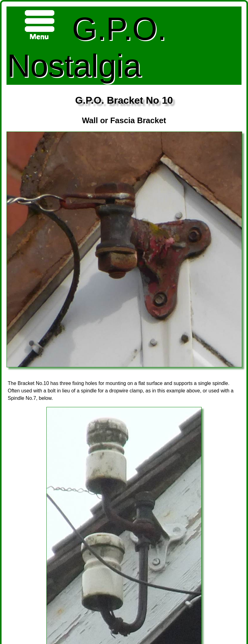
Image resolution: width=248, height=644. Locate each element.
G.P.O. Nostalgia (87, 45)
